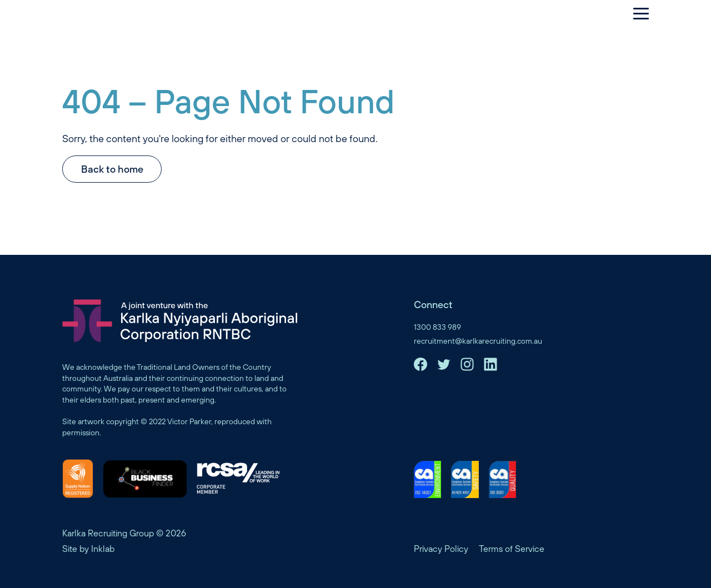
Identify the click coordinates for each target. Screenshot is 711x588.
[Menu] (635, 13)
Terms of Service (512, 549)
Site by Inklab (88, 549)
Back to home (112, 169)
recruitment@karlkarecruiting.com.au (478, 341)
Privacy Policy (441, 549)
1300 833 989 (437, 327)
